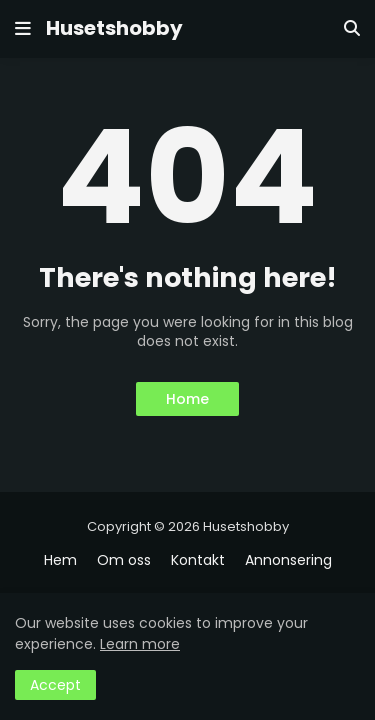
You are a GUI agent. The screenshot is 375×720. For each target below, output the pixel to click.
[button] (23, 29)
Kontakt (198, 560)
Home (187, 399)
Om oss (124, 560)
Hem (60, 560)
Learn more (140, 644)
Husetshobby (114, 28)
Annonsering (288, 560)
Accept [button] (55, 685)
